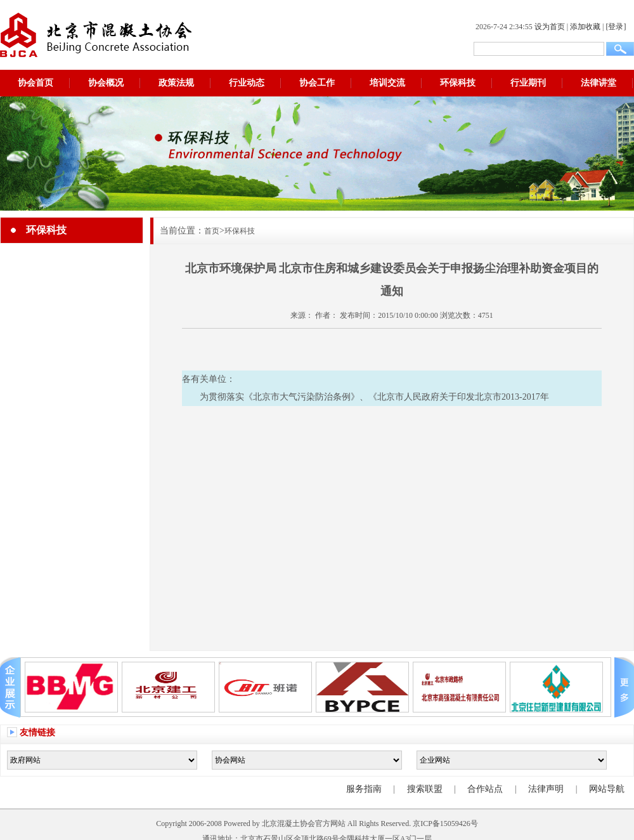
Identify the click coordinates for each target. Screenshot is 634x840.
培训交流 (387, 83)
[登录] (616, 27)
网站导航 (607, 789)
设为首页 (550, 27)
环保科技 (458, 83)
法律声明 (546, 789)
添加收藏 (585, 27)
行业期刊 (528, 83)
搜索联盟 (425, 789)
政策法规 (176, 83)
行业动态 (247, 83)
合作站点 (485, 789)
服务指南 (364, 789)
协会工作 (317, 83)
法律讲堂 (598, 83)
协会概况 (106, 83)
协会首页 (36, 83)
